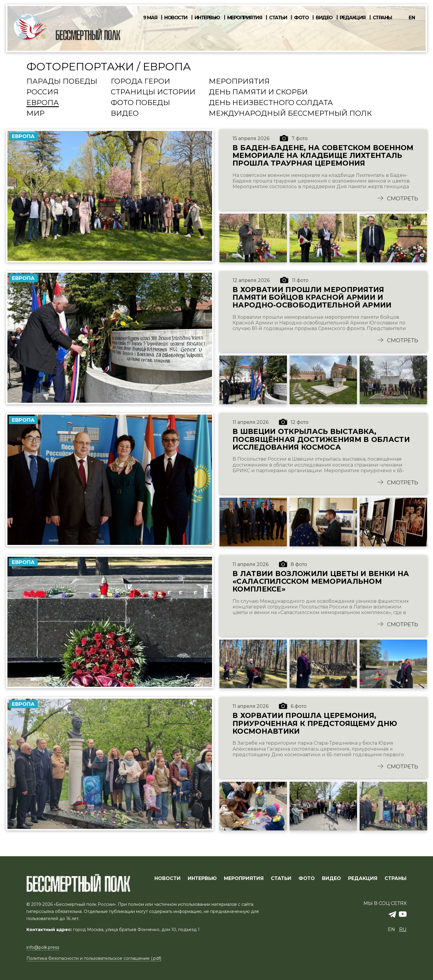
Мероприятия (245, 18)
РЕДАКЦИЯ (363, 879)
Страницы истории (153, 92)
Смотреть (403, 201)
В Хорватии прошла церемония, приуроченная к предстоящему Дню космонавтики (316, 732)
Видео (324, 18)
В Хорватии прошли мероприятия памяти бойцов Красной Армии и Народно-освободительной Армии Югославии (313, 300)
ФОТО (307, 879)
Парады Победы (62, 82)
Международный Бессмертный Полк (290, 114)
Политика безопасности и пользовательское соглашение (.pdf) (94, 959)
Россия (42, 92)
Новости (176, 18)
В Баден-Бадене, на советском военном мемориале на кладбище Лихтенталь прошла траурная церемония (323, 156)
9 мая (150, 18)
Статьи (278, 18)
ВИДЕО (331, 879)
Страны (382, 18)
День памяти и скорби (258, 92)
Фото (301, 18)
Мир (35, 114)
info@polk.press (43, 948)
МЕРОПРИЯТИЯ (244, 879)
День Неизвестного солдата (271, 103)
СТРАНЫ (396, 879)
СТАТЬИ (281, 879)
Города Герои (140, 82)
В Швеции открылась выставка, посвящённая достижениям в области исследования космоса (322, 444)
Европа (43, 103)
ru (403, 930)
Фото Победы (140, 103)
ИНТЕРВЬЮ (202, 879)
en (412, 18)
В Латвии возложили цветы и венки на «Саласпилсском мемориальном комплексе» (322, 588)
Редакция (353, 18)
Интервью (207, 18)
